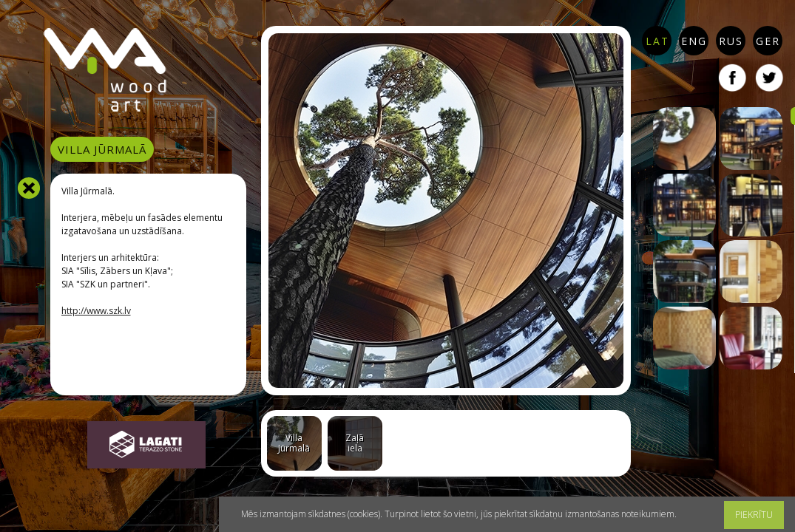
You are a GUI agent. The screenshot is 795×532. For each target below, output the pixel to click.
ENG (694, 41)
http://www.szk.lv (96, 311)
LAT (657, 41)
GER (768, 41)
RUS (731, 41)
